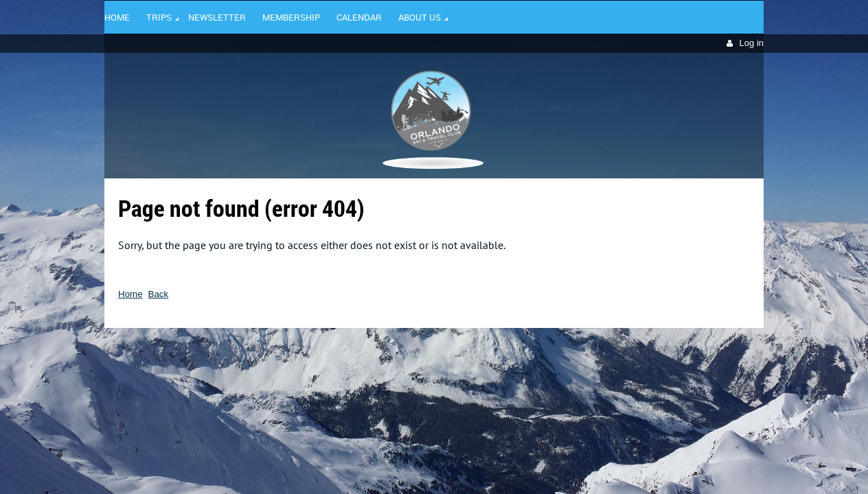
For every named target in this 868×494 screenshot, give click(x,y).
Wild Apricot (645, 348)
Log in (752, 43)
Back (159, 294)
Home (130, 294)
